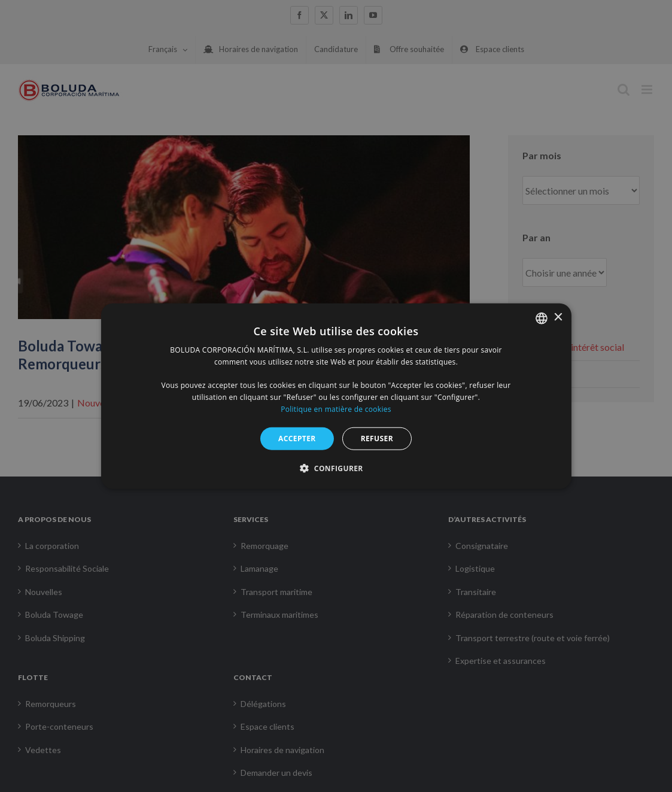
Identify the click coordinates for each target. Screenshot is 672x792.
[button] (336, 468)
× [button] (558, 318)
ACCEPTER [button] (297, 438)
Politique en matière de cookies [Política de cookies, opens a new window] (336, 409)
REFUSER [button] (377, 438)
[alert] (336, 396)
